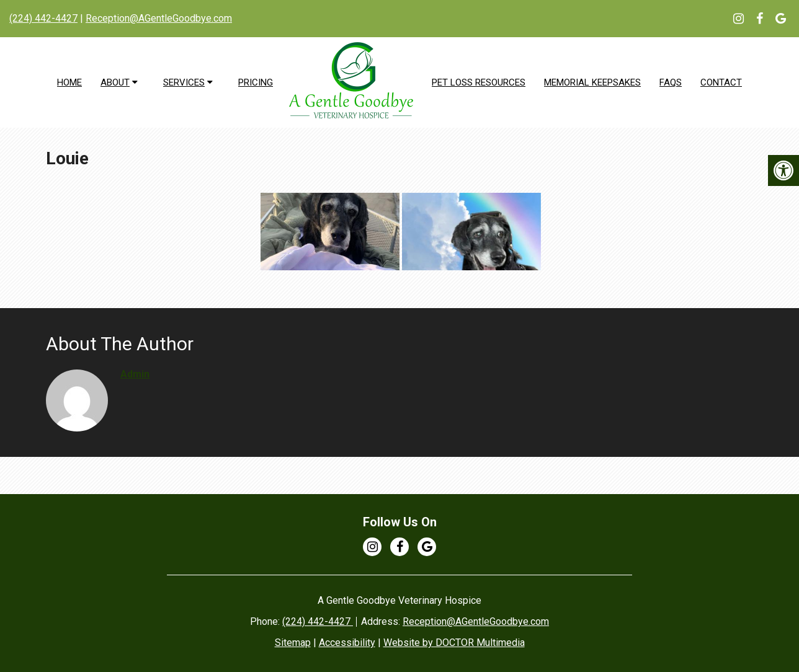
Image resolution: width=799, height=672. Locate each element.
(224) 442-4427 (43, 18)
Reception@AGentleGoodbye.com (159, 18)
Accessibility (347, 643)
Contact (721, 82)
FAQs (671, 82)
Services (184, 82)
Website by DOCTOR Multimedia (454, 643)
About (115, 82)
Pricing (256, 82)
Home (69, 82)
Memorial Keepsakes (592, 82)
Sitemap (293, 643)
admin (135, 374)
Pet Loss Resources (479, 82)
